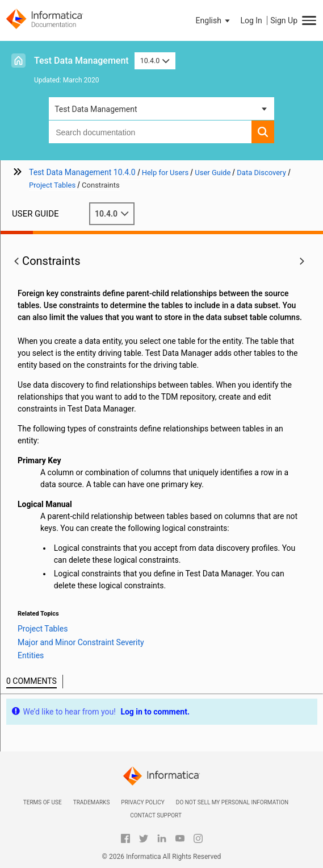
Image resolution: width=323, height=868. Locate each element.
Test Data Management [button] (96, 109)
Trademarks (92, 802)
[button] (214, 20)
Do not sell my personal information (232, 802)
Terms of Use (43, 802)
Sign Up (284, 20)
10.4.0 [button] (155, 61)
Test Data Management (81, 61)
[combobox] (150, 132)
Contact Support (156, 815)
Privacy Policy (142, 802)
